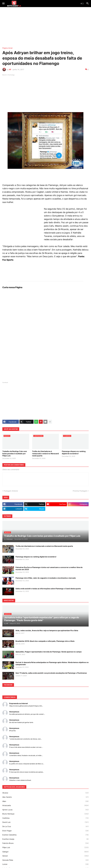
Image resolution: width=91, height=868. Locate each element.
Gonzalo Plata (45, 860)
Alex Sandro (45, 797)
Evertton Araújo (45, 839)
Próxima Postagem (80, 491)
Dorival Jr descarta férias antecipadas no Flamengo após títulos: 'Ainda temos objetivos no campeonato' (52, 663)
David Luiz (45, 822)
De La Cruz (45, 826)
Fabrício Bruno (45, 843)
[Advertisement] (45, 27)
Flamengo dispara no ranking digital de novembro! (74, 452)
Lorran (45, 864)
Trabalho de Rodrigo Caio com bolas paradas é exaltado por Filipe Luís (15, 453)
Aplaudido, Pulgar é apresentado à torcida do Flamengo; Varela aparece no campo (49, 652)
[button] (3, 4)
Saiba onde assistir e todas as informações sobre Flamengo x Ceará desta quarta (48, 589)
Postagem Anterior (11, 491)
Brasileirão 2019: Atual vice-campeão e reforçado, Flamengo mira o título (45, 641)
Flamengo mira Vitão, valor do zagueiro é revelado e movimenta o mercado (46, 578)
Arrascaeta (45, 805)
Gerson (45, 856)
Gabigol (45, 852)
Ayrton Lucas (45, 810)
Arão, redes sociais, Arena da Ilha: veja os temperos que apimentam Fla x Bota (47, 630)
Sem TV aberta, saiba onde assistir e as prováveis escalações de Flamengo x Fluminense (51, 673)
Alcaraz (45, 793)
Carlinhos (45, 818)
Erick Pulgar (45, 831)
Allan (45, 801)
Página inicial (7, 48)
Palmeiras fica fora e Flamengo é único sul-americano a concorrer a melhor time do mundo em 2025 (49, 568)
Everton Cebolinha (45, 835)
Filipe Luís (45, 847)
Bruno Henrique (45, 814)
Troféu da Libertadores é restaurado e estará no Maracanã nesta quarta (45, 453)
